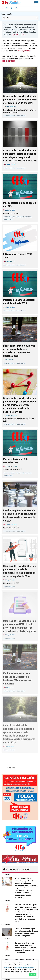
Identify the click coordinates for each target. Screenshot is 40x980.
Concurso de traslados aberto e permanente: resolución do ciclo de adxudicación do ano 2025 (20, 100)
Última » (12, 768)
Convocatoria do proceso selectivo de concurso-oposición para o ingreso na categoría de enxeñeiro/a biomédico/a (25, 948)
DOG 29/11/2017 (18, 35)
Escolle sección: (7, 14)
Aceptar (33, 975)
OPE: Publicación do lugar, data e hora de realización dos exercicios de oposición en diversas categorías (26, 932)
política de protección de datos (24, 967)
